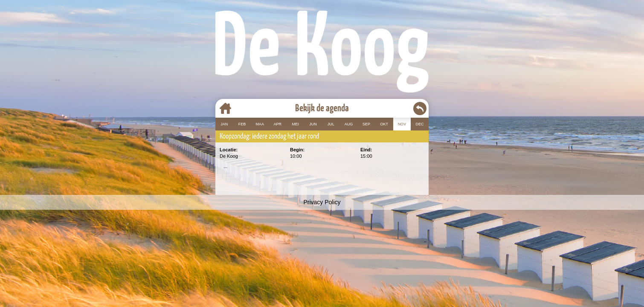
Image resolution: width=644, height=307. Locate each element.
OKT (384, 124)
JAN (224, 124)
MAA (260, 124)
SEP (366, 124)
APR (278, 124)
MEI (295, 124)
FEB (242, 124)
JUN (313, 124)
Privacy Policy (322, 202)
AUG (349, 124)
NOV (402, 124)
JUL (331, 124)
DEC (420, 124)
